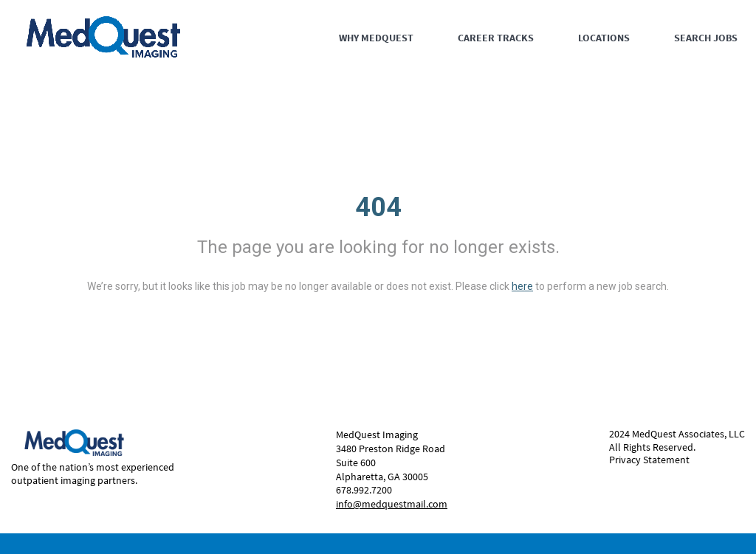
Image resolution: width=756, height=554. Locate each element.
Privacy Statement (649, 460)
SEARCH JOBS (706, 38)
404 (378, 207)
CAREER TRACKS (496, 38)
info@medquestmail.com (392, 504)
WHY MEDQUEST (376, 38)
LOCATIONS (604, 38)
